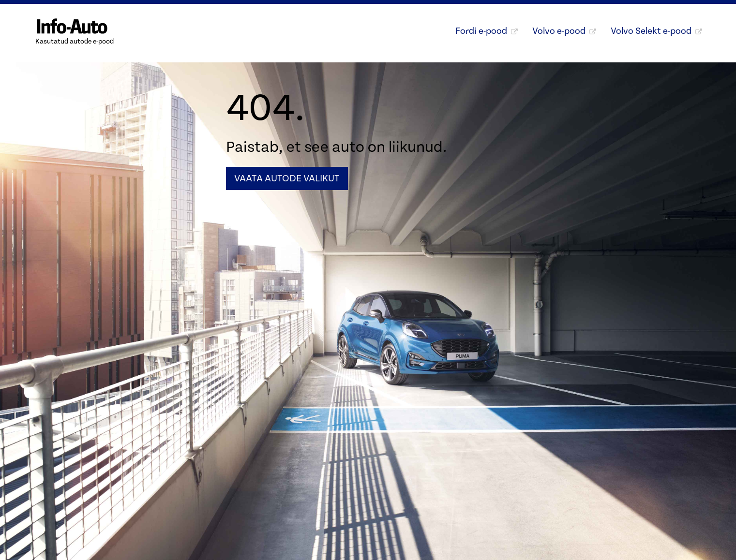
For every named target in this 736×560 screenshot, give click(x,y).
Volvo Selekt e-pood (656, 31)
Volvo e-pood (564, 31)
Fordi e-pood (487, 31)
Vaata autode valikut (287, 178)
